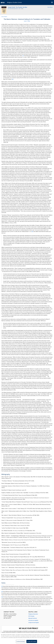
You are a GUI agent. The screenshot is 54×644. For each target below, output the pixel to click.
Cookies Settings (21, 641)
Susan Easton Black (11, 9)
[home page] (3, 2)
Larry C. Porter (27, 21)
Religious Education (33, 614)
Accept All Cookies (32, 641)
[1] (23, 56)
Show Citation (4, 17)
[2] (13, 79)
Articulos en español (33, 620)
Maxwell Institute (33, 618)
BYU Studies (31, 616)
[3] (32, 231)
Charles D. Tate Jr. (18, 9)
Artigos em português (34, 623)
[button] (53, 628)
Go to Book (50, 7)
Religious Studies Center (14, 2)
